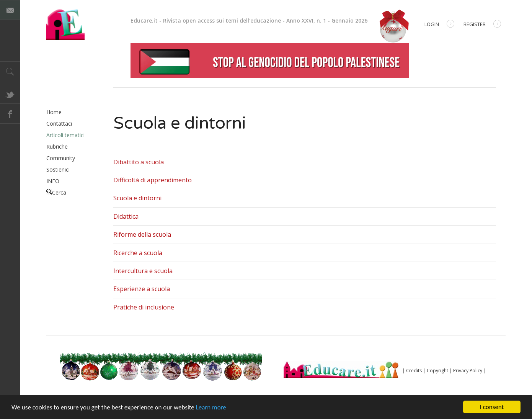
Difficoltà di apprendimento (153, 180)
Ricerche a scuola (138, 253)
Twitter (10, 94)
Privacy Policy (468, 371)
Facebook (10, 114)
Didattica (126, 216)
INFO (53, 181)
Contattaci (59, 124)
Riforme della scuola (142, 234)
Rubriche (57, 146)
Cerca (56, 192)
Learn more (211, 407)
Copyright (437, 371)
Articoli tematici (65, 135)
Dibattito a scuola (139, 162)
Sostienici (58, 169)
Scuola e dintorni (137, 198)
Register (482, 25)
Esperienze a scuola (142, 289)
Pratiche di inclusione (144, 307)
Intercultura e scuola (143, 271)
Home (54, 112)
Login (439, 25)
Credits (414, 371)
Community (61, 158)
